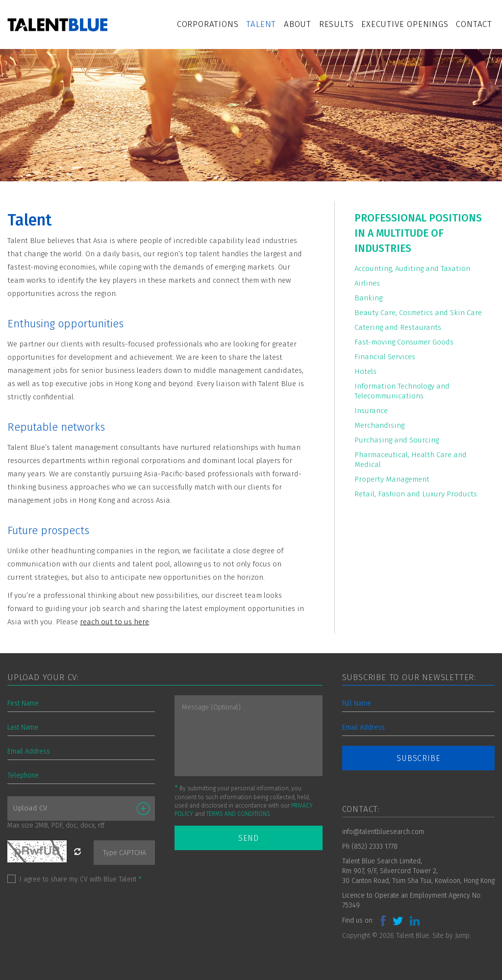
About (298, 24)
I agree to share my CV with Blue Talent (81, 879)
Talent (261, 24)
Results (337, 24)
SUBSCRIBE (418, 758)
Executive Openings (405, 24)
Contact (474, 24)
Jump (462, 936)
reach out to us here (114, 622)
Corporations (208, 24)
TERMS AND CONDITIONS (238, 814)
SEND (248, 838)
